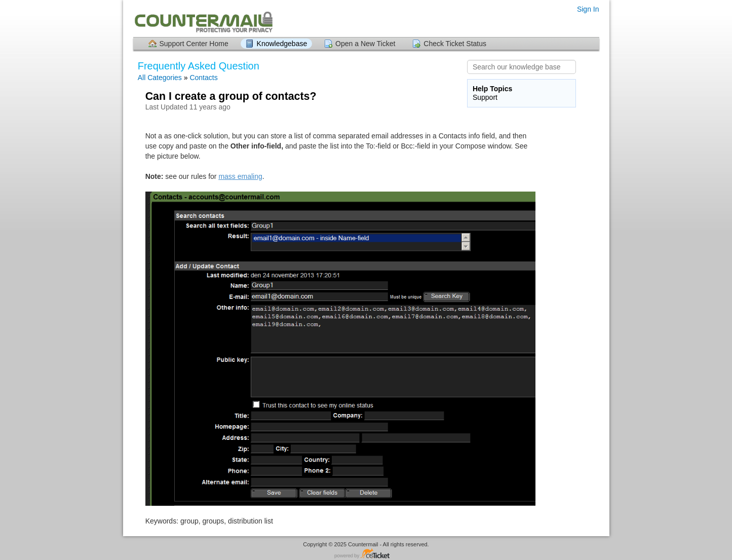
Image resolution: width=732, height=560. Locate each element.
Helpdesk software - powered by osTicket (366, 554)
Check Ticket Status (455, 44)
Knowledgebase (282, 44)
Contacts (203, 78)
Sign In (588, 9)
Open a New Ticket (365, 44)
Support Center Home (194, 44)
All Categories (160, 78)
